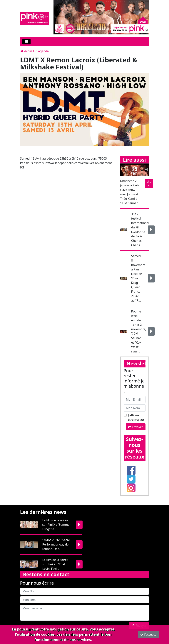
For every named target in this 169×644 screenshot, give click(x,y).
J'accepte (148, 635)
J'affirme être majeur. (136, 417)
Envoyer (135, 427)
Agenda (43, 51)
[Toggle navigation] (26, 42)
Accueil (27, 51)
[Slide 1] (70, 29)
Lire (149, 183)
